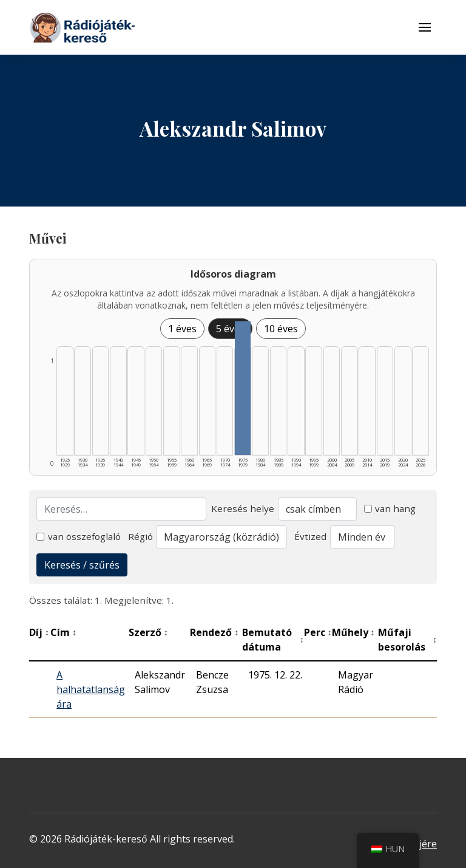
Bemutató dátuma (273, 640)
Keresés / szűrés (82, 565)
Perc (318, 632)
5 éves (230, 329)
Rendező (214, 632)
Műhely (353, 632)
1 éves (182, 329)
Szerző (148, 632)
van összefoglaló (79, 536)
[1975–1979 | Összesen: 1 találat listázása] (243, 388)
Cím (63, 632)
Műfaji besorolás (407, 640)
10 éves (281, 329)
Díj (39, 632)
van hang (390, 508)
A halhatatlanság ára (91, 689)
